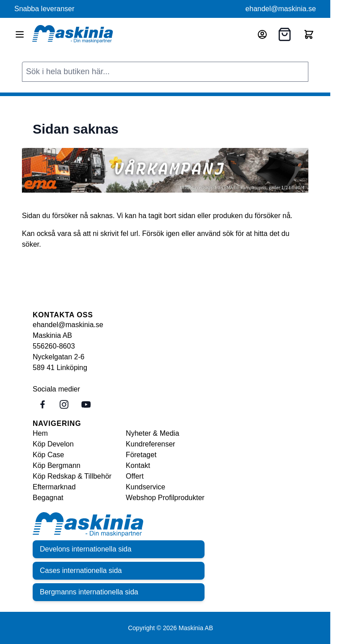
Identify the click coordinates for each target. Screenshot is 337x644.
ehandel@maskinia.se (281, 9)
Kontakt (138, 465)
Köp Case (48, 455)
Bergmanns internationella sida (89, 592)
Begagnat (48, 498)
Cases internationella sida (81, 570)
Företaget (141, 455)
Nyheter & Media (152, 433)
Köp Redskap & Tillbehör (72, 476)
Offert (135, 476)
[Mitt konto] (262, 34)
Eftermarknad (54, 487)
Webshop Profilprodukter (165, 498)
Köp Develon (53, 444)
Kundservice (145, 487)
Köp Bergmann (57, 465)
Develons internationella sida (86, 549)
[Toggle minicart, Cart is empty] (309, 34)
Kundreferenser (150, 444)
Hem (40, 433)
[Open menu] (20, 34)
